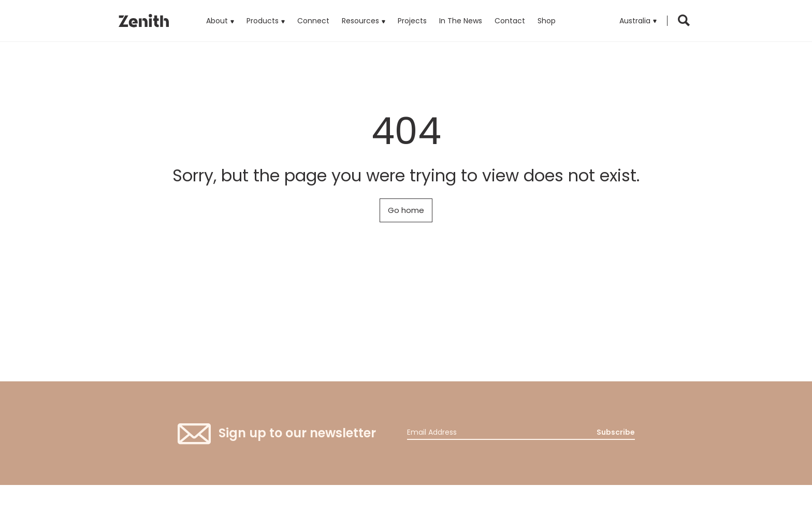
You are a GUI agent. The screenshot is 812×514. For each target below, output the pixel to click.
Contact (510, 21)
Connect (313, 21)
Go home (406, 210)
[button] (638, 21)
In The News (461, 21)
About (217, 21)
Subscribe (616, 432)
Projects (412, 21)
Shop (547, 21)
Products (266, 13)
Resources (360, 21)
